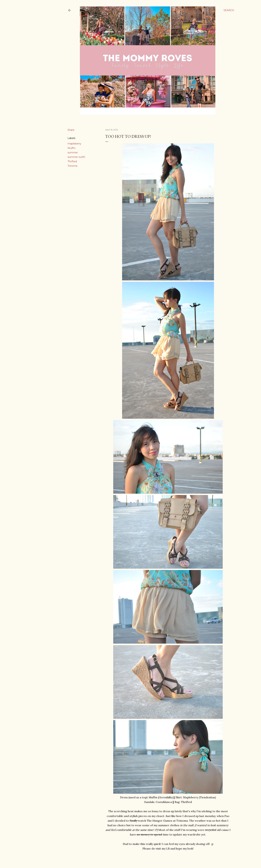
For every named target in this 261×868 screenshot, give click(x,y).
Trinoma (72, 166)
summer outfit (76, 157)
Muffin (71, 148)
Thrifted (72, 161)
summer (73, 153)
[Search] (229, 10)
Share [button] (71, 130)
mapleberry (74, 144)
